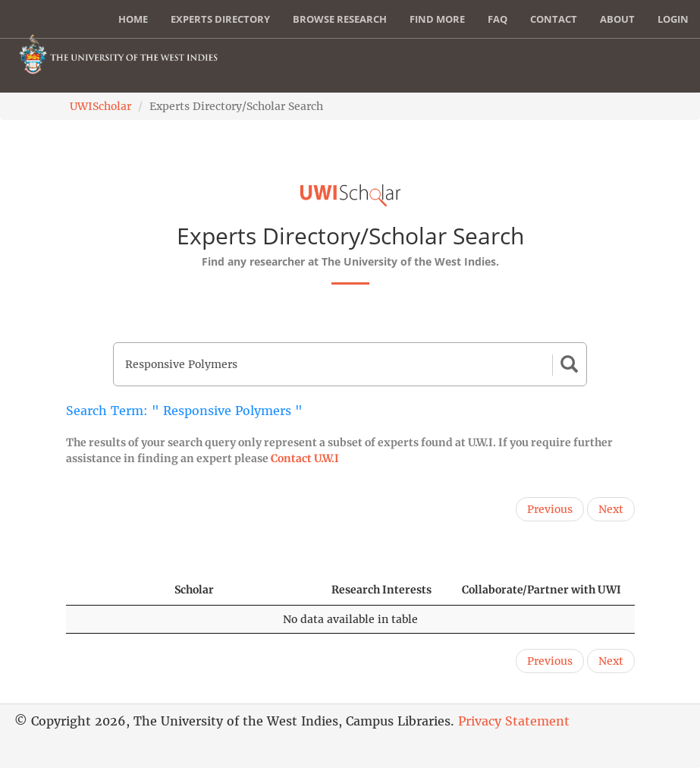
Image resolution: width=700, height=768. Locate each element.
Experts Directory (220, 19)
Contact (554, 19)
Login (673, 19)
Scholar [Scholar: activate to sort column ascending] (194, 590)
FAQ (498, 19)
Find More (437, 19)
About (617, 19)
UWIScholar (100, 106)
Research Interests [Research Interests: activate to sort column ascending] (381, 590)
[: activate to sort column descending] (113, 590)
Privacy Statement (514, 721)
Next (611, 509)
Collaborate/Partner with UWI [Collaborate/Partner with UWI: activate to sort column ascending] (541, 590)
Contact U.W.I (305, 458)
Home (133, 19)
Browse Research (340, 19)
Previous (550, 509)
